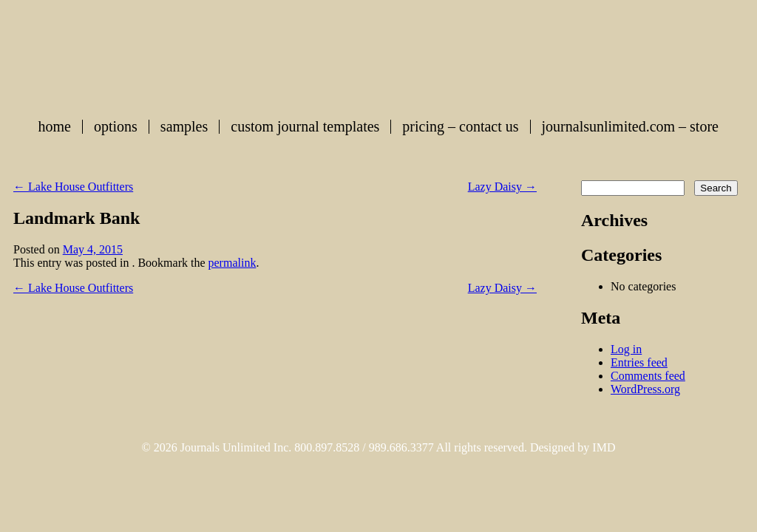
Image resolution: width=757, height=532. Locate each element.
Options (116, 127)
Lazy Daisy (502, 187)
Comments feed (648, 376)
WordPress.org (645, 389)
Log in (626, 349)
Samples (184, 127)
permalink (232, 263)
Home (55, 127)
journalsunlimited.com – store (630, 127)
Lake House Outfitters (73, 187)
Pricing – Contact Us (460, 127)
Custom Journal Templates (305, 127)
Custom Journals (378, 55)
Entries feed (639, 362)
